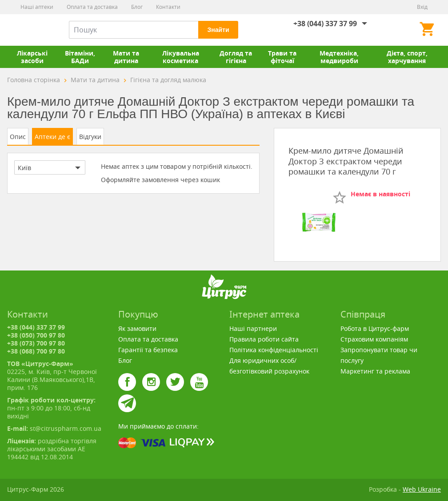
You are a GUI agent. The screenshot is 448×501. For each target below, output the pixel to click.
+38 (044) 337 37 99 (325, 24)
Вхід (422, 7)
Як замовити (137, 328)
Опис (18, 137)
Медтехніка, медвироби (339, 57)
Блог (137, 7)
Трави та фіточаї (282, 57)
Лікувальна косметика (181, 57)
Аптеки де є (52, 137)
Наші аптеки (37, 7)
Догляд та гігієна (236, 57)
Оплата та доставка (92, 7)
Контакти (168, 7)
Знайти (218, 30)
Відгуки (90, 137)
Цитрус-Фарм (28, 30)
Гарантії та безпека (148, 350)
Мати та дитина (126, 57)
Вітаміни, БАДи (80, 57)
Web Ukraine (422, 489)
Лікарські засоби (32, 57)
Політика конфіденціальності (274, 350)
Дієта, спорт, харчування (407, 57)
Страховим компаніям (374, 339)
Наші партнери (253, 328)
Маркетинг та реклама (375, 371)
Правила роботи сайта (264, 339)
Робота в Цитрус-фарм (375, 328)
